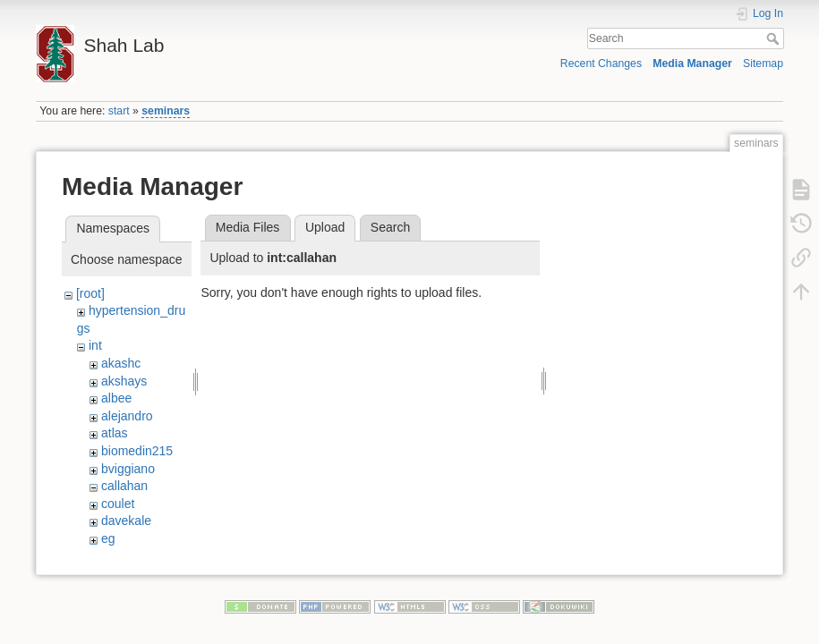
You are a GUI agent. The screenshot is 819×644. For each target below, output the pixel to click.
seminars (166, 111)
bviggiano (128, 469)
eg (108, 538)
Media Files (248, 227)
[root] (90, 293)
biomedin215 (137, 451)
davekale (126, 521)
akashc (121, 363)
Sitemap (763, 64)
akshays (124, 381)
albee (116, 398)
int (95, 345)
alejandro (127, 416)
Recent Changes (601, 64)
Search (775, 38)
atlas (115, 433)
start (119, 111)
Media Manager (692, 64)
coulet (118, 504)
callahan (124, 486)
